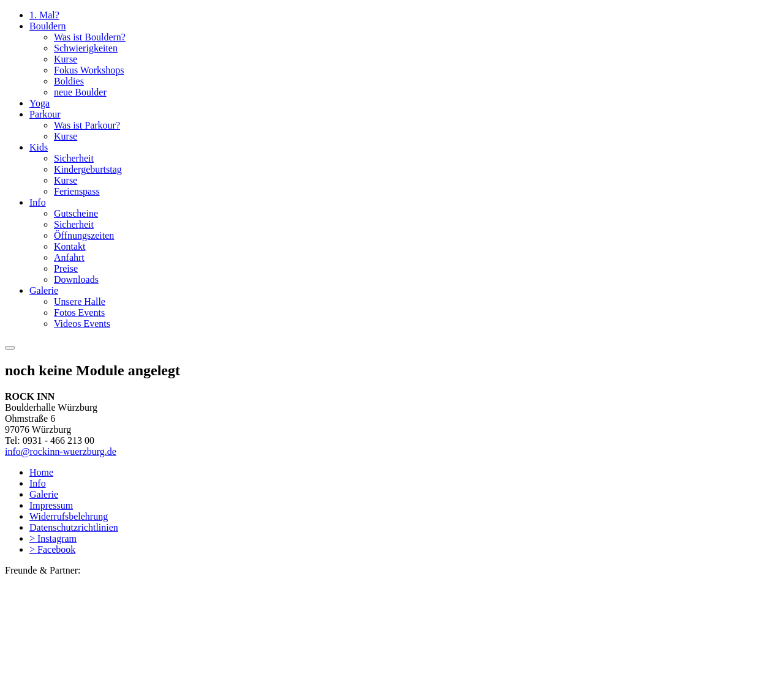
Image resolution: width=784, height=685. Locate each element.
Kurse (66, 59)
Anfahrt (69, 257)
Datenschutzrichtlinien (74, 527)
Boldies (69, 81)
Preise (66, 268)
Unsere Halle (80, 301)
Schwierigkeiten (86, 48)
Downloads (76, 279)
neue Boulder (80, 92)
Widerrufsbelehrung (69, 516)
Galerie (44, 290)
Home (41, 472)
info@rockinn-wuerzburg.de (61, 451)
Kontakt (70, 246)
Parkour (45, 114)
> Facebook (52, 549)
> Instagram (53, 538)
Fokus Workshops (89, 70)
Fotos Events (79, 313)
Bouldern (48, 26)
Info (38, 202)
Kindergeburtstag (88, 169)
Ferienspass (77, 191)
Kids (39, 147)
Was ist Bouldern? (90, 37)
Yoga (40, 103)
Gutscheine (76, 213)
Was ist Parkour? (87, 125)
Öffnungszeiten (84, 235)
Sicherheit (74, 158)
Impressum (51, 505)
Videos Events (82, 324)
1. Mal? (44, 15)
